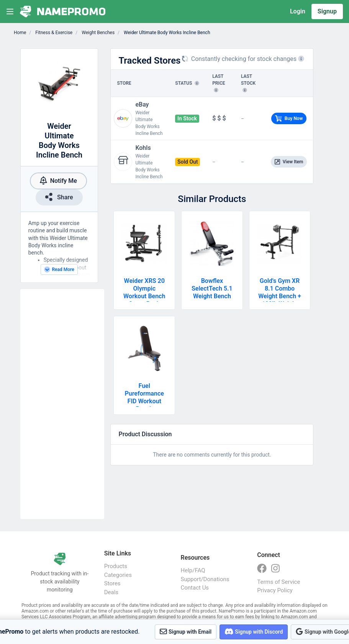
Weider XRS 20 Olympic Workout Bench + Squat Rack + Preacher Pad (144, 296)
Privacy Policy (275, 590)
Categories (118, 575)
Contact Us (195, 588)
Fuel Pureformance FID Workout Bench (144, 397)
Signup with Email (186, 632)
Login (298, 11)
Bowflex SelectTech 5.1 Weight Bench (212, 288)
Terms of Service (279, 582)
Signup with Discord (254, 632)
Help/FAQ (193, 570)
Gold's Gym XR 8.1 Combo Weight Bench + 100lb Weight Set (280, 296)
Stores (112, 583)
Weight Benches (97, 33)
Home (20, 33)
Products (116, 566)
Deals (111, 592)
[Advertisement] (62, 404)
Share (59, 197)
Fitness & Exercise (53, 33)
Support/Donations (205, 579)
